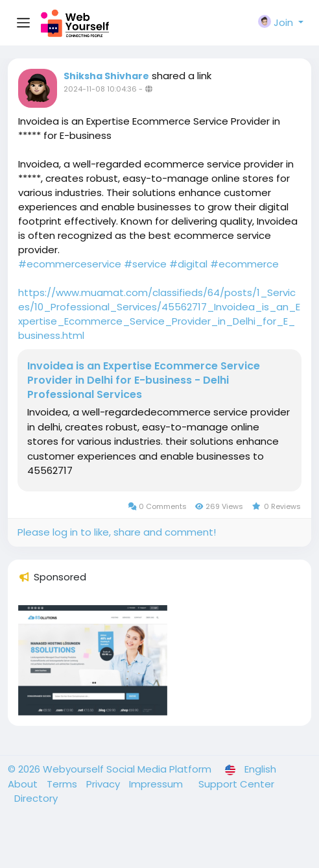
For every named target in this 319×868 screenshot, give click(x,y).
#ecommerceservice (70, 264)
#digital (188, 264)
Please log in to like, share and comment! (117, 532)
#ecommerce (244, 264)
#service (145, 264)
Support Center (236, 784)
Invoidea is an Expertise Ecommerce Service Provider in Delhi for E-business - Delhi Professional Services (144, 380)
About (24, 784)
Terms (63, 784)
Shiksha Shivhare (106, 76)
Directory (36, 798)
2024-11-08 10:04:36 (100, 89)
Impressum (157, 784)
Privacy (104, 784)
